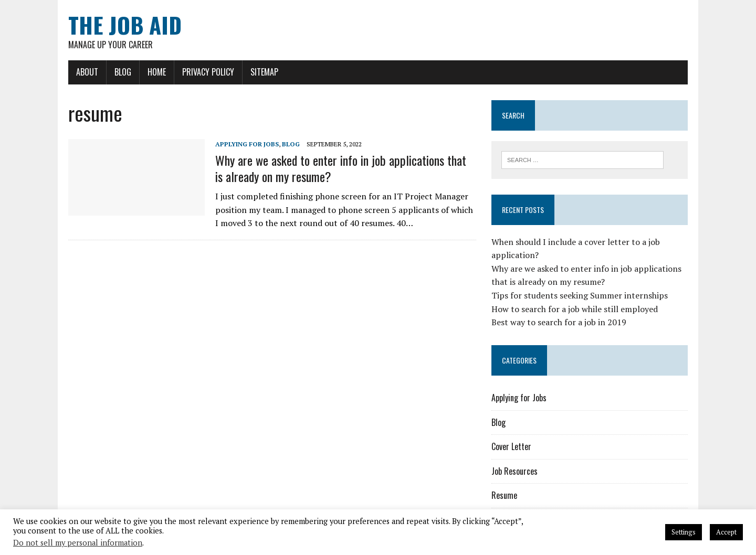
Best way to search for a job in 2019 (559, 322)
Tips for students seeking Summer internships (580, 295)
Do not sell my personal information (78, 543)
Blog (123, 72)
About (87, 72)
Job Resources (514, 471)
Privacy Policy (208, 72)
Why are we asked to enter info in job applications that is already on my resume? (341, 168)
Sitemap (264, 72)
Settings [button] (684, 532)
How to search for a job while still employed (575, 309)
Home (157, 72)
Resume (504, 495)
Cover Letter (511, 446)
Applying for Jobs (247, 144)
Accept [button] (726, 532)
